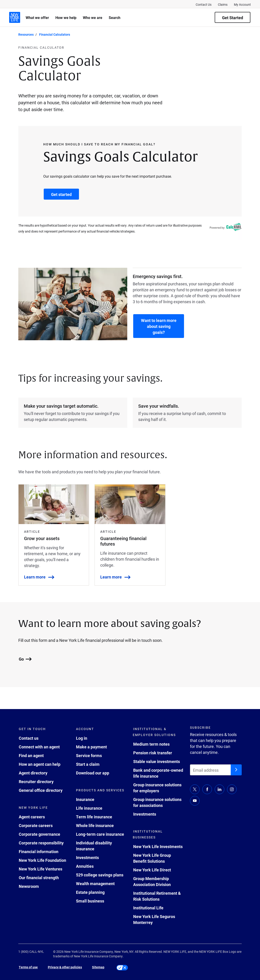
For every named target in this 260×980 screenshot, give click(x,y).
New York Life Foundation (42, 860)
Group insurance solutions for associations (157, 802)
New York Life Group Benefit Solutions (152, 858)
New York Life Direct (152, 870)
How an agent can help (40, 764)
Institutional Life (148, 908)
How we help (66, 17)
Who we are (93, 17)
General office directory (41, 790)
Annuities (85, 866)
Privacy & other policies (65, 967)
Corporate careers (36, 825)
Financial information (39, 851)
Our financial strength (39, 878)
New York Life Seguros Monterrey (154, 919)
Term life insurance (94, 817)
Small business (90, 901)
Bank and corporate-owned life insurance (158, 773)
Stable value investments (157, 761)
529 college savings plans (100, 875)
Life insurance (89, 808)
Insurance (85, 799)
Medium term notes (151, 744)
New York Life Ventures (41, 869)
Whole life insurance (95, 825)
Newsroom (29, 886)
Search (115, 17)
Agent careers (32, 817)
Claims (223, 4)
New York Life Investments (158, 846)
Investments (87, 857)
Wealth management (95, 884)
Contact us (29, 738)
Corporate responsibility (41, 843)
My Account (242, 4)
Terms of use (28, 967)
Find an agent (31, 755)
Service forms (89, 755)
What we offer (37, 17)
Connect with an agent (39, 747)
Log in (82, 738)
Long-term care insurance (100, 834)
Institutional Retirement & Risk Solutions (157, 896)
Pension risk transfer (153, 753)
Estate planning (90, 892)
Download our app (93, 773)
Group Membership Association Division (152, 881)
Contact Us (204, 4)
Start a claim (88, 764)
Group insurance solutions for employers (157, 788)
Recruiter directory (36, 782)
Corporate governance (39, 834)
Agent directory (33, 773)
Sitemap (98, 967)
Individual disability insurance (94, 846)
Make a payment (91, 747)
